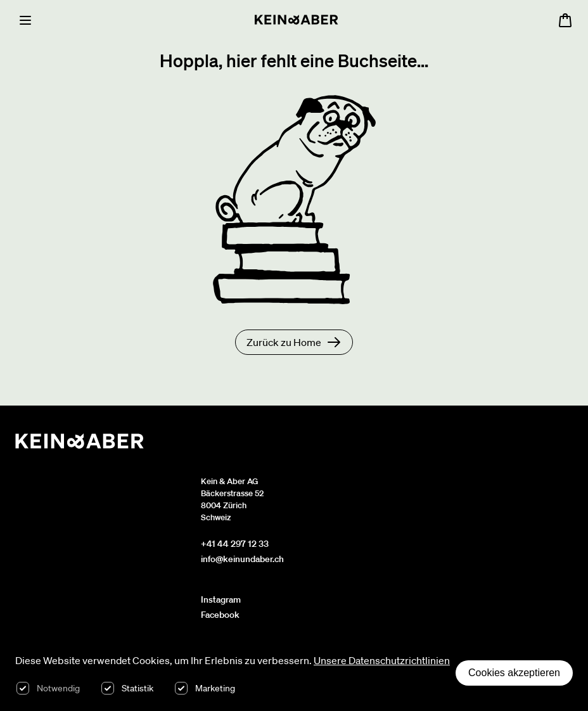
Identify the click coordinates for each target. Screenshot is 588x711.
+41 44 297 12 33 (235, 544)
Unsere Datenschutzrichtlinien (382, 660)
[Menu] (25, 20)
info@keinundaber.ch (242, 559)
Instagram (221, 599)
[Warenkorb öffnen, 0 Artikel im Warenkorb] (565, 20)
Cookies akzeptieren (514, 673)
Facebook (220, 615)
